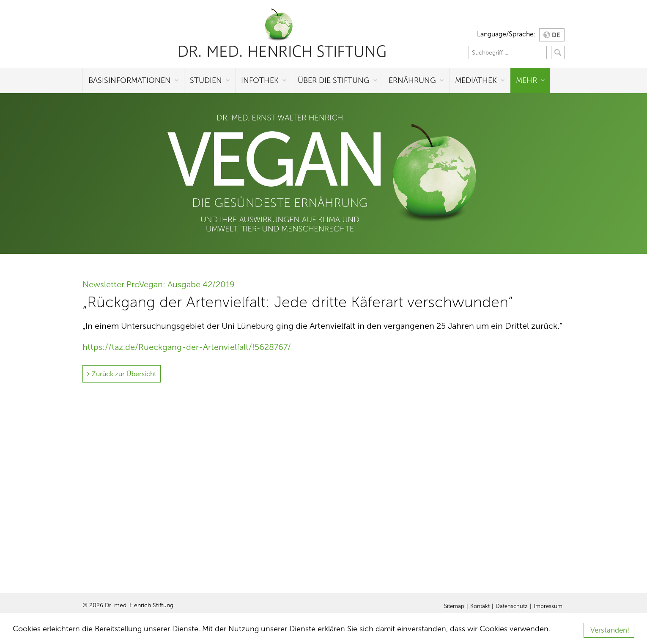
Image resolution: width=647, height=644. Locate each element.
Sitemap (454, 606)
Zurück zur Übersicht (124, 374)
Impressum (548, 606)
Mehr (526, 80)
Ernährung (412, 80)
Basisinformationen (130, 80)
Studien (206, 80)
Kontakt (480, 606)
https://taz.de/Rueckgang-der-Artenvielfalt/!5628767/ (187, 347)
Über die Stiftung (334, 80)
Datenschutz (512, 606)
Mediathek (476, 80)
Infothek (260, 80)
